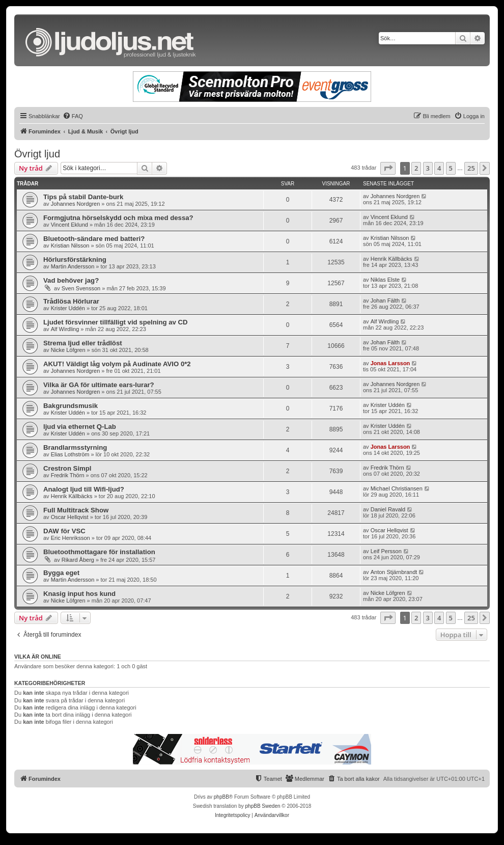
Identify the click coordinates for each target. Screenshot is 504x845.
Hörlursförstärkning (75, 260)
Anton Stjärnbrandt (394, 572)
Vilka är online (38, 657)
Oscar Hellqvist (70, 517)
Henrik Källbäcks (391, 259)
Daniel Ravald (388, 509)
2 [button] (416, 168)
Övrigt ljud (37, 154)
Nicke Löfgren (68, 350)
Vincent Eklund (69, 225)
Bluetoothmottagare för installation (99, 552)
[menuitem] (73, 116)
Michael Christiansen (397, 488)
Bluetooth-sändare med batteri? (94, 239)
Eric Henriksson (71, 538)
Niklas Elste (385, 280)
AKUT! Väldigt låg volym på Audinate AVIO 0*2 (117, 364)
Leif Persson (386, 551)
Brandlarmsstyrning (75, 447)
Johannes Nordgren (76, 204)
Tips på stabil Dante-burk (83, 197)
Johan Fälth (385, 301)
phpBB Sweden (263, 806)
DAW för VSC (64, 531)
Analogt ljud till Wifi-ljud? (84, 489)
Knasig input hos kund (79, 594)
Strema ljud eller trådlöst (83, 343)
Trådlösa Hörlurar (71, 301)
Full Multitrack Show (76, 510)
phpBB (221, 797)
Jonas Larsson (390, 363)
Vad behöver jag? (71, 280)
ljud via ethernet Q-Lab (80, 427)
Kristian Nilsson (70, 246)
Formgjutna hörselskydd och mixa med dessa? (118, 218)
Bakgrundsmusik (71, 406)
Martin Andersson (73, 266)
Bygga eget (61, 573)
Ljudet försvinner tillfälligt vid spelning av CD (116, 322)
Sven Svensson (81, 288)
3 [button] (428, 168)
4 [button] (439, 168)
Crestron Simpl (67, 468)
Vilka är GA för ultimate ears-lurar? (99, 385)
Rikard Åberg (78, 560)
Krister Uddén (68, 308)
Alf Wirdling (65, 329)
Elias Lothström (70, 454)
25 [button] (471, 168)
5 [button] (451, 168)
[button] (388, 168)
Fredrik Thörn (68, 475)
